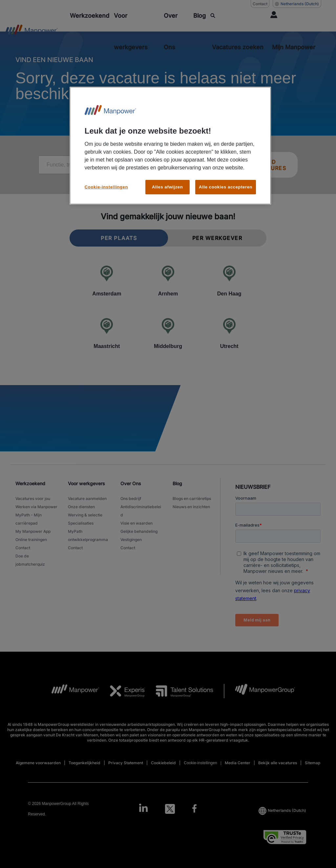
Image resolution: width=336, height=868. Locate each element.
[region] (170, 146)
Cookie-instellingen (106, 187)
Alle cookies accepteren (226, 187)
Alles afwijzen (167, 187)
